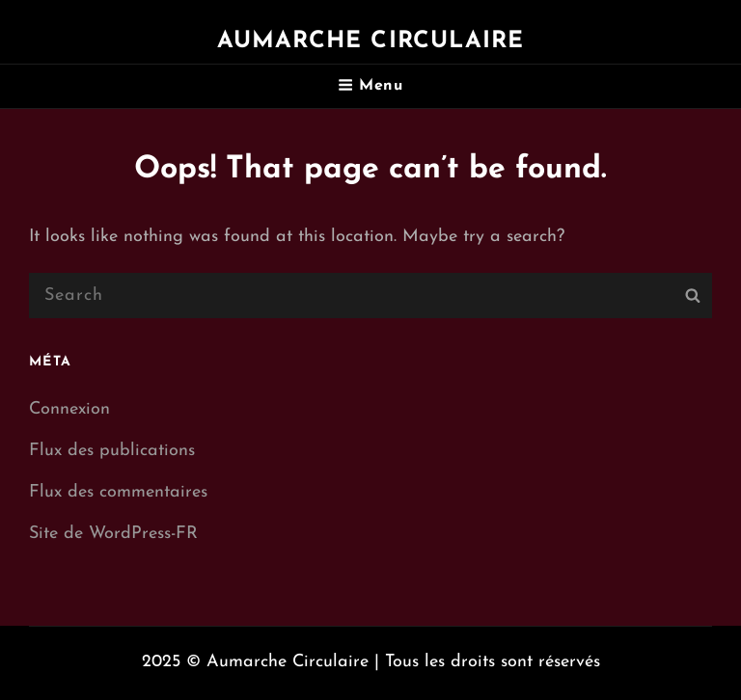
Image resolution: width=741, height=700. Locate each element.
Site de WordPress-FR (113, 534)
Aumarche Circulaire (371, 41)
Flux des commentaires (118, 492)
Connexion (69, 409)
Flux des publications (112, 451)
